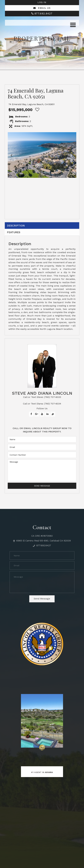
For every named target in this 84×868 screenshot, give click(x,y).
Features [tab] (14, 233)
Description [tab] (17, 226)
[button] (11, 155)
